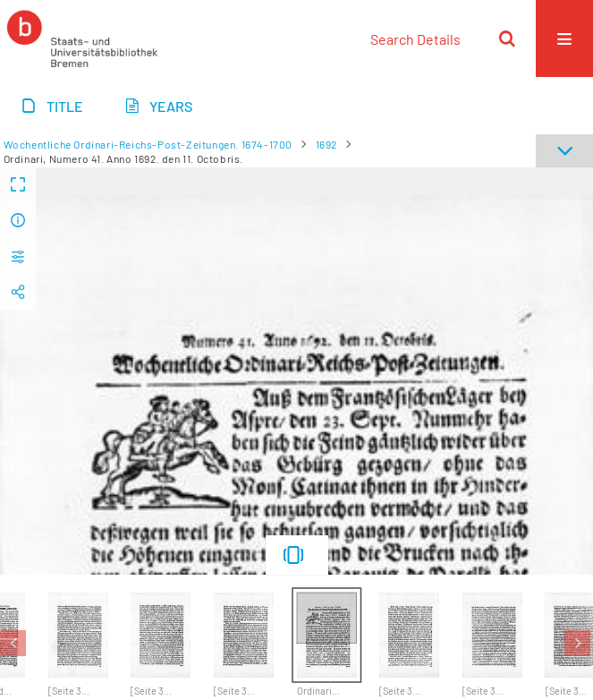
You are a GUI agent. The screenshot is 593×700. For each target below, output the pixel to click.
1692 (326, 144)
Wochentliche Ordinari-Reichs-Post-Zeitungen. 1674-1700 (148, 144)
